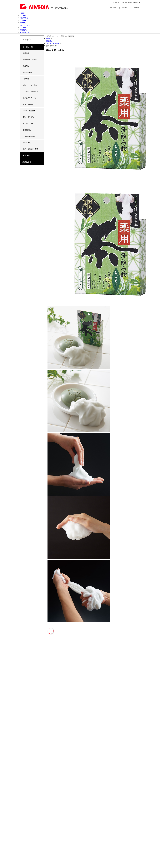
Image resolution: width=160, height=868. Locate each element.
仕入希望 (23, 20)
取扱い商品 (24, 18)
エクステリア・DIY (29, 98)
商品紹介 (50, 41)
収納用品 (26, 79)
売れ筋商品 (27, 155)
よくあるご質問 (112, 8)
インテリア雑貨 (28, 123)
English (124, 8)
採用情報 (23, 30)
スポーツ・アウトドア (31, 91)
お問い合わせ (25, 32)
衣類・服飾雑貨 (28, 104)
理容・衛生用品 (28, 117)
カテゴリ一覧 (28, 47)
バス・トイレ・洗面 (30, 85)
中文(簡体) (136, 8)
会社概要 (23, 27)
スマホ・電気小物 (29, 136)
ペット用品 (27, 143)
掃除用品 (26, 53)
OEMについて (25, 25)
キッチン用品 (28, 72)
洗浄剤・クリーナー (30, 59)
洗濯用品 (26, 66)
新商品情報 (27, 162)
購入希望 (23, 23)
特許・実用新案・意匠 (31, 149)
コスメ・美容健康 (29, 111)
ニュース (23, 15)
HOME (22, 13)
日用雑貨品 (27, 130)
